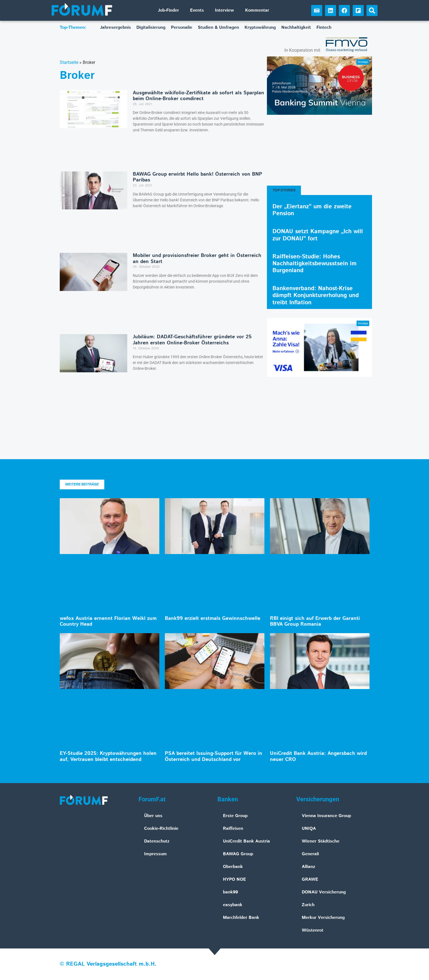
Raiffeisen (233, 829)
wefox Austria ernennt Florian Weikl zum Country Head (108, 622)
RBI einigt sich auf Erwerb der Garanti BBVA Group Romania (315, 622)
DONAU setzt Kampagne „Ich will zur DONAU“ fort (318, 235)
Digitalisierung (151, 28)
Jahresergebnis (115, 28)
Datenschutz (157, 841)
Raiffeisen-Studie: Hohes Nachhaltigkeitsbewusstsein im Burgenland (314, 264)
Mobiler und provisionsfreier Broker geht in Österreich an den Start (197, 259)
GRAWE (310, 879)
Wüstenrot (313, 930)
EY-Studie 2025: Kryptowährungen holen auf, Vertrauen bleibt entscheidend (108, 757)
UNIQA (309, 829)
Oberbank (233, 867)
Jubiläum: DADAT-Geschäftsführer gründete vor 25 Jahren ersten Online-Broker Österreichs (192, 340)
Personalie (182, 28)
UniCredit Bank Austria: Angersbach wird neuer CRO (318, 757)
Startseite (69, 62)
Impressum (155, 854)
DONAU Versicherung (324, 892)
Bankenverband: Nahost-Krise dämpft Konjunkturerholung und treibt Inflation (316, 295)
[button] (372, 11)
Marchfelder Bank (241, 918)
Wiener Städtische (321, 841)
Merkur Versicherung (323, 918)
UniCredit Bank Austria (246, 841)
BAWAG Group (238, 854)
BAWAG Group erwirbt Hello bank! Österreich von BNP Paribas (197, 177)
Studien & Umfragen (218, 28)
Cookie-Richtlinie (161, 829)
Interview (224, 10)
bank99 (230, 892)
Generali (310, 854)
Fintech (324, 28)
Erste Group (235, 816)
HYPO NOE (234, 879)
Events (197, 10)
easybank (233, 905)
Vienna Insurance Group (326, 816)
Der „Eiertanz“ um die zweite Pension (312, 210)
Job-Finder (168, 10)
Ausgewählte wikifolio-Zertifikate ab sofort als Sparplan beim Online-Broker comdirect (198, 96)
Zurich (308, 905)
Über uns (153, 816)
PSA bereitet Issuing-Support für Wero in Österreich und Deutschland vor (214, 757)
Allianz (309, 867)
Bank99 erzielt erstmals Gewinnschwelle (213, 618)
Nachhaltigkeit (296, 28)
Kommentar (257, 10)
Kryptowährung (260, 28)
